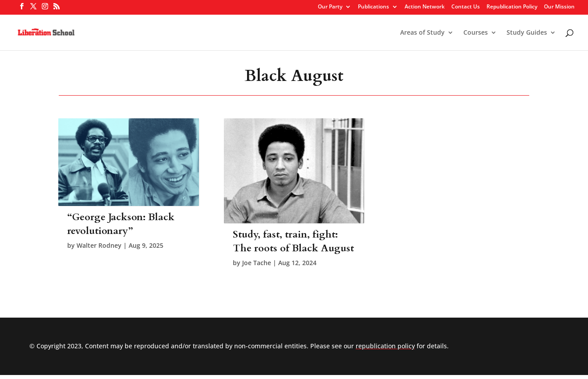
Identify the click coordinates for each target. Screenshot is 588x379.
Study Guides (527, 33)
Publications (373, 7)
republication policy (385, 346)
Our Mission (559, 7)
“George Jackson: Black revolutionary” (121, 224)
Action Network (425, 7)
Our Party (330, 7)
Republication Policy (512, 7)
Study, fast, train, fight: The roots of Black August (293, 241)
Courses (476, 33)
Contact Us (466, 7)
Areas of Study (422, 33)
